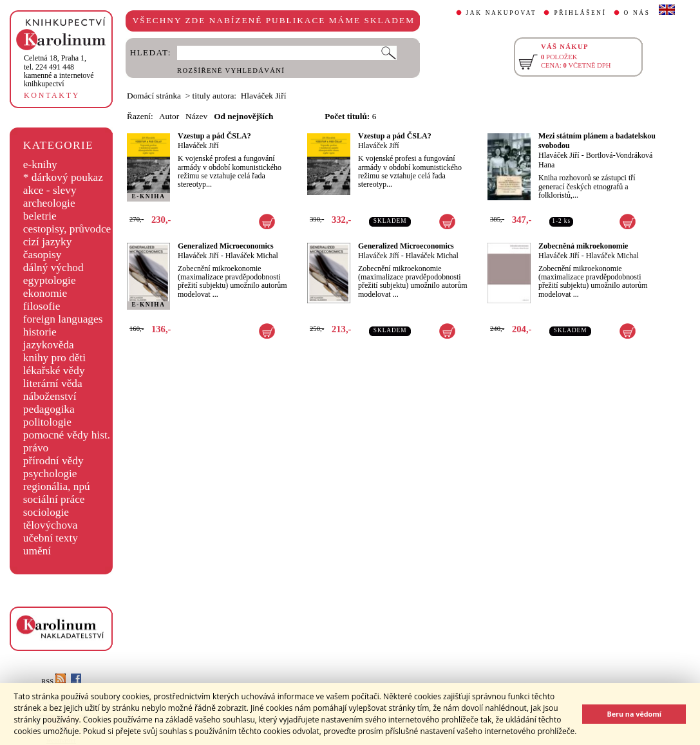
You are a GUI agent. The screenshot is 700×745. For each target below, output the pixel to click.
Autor (169, 116)
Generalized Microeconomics (226, 246)
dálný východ (53, 268)
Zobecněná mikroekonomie (583, 246)
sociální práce (54, 499)
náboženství (50, 396)
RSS (53, 682)
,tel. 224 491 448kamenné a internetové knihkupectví (59, 71)
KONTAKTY (52, 95)
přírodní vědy (53, 461)
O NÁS (637, 13)
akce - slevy (50, 190)
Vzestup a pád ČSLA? (214, 136)
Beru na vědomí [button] (634, 714)
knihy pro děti (54, 358)
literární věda (53, 383)
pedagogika (49, 409)
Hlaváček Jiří (198, 146)
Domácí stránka (154, 96)
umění (37, 551)
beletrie (40, 216)
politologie (47, 422)
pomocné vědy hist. (67, 435)
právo (36, 448)
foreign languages (63, 319)
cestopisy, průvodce (67, 229)
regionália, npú (57, 486)
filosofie (42, 306)
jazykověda (49, 345)
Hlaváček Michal (252, 256)
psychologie (50, 474)
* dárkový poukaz (63, 177)
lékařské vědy (54, 371)
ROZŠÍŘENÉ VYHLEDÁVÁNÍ (231, 71)
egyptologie (50, 280)
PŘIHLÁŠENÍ (580, 13)
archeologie (49, 203)
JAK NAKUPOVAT (502, 13)
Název (196, 116)
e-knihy (40, 165)
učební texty (51, 538)
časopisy (43, 255)
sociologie (46, 512)
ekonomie (45, 293)
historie (40, 332)
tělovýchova (51, 525)
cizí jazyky (48, 242)
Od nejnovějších (243, 116)
